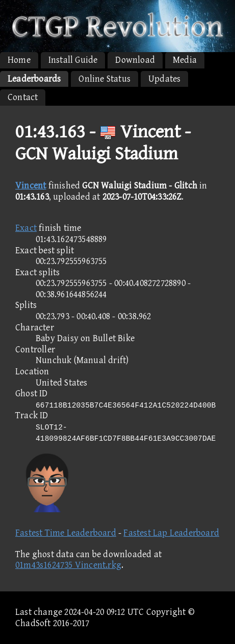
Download (135, 60)
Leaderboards (34, 79)
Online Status (105, 79)
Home (19, 60)
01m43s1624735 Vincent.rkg (68, 565)
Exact (26, 228)
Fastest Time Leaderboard (66, 533)
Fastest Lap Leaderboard (171, 533)
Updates (164, 79)
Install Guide (73, 60)
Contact (23, 97)
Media (185, 60)
